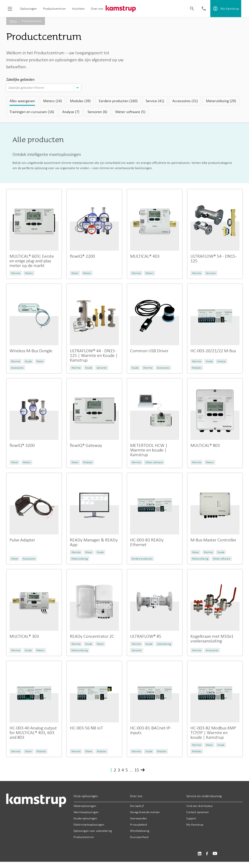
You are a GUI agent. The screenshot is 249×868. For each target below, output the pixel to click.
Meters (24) (53, 101)
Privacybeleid (138, 825)
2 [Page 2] (115, 770)
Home (13, 21)
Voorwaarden (138, 818)
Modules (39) (80, 101)
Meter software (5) (130, 112)
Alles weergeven (22, 101)
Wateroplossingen (85, 806)
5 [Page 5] (127, 770)
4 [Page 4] (123, 770)
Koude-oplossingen (85, 818)
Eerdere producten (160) (118, 101)
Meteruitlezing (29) (221, 101)
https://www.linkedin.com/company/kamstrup (199, 854)
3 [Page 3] (119, 770)
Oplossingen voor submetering (93, 831)
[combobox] (9, 88)
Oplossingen (28, 9)
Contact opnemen (198, 812)
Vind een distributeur (200, 806)
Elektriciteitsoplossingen (89, 825)
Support (191, 818)
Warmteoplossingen (86, 812)
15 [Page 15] (137, 770)
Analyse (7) (71, 112)
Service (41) (155, 101)
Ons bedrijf (137, 806)
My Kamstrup (195, 825)
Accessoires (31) (185, 101)
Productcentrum (54, 9)
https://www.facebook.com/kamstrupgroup (207, 854)
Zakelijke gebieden (20, 79)
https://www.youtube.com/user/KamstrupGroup (215, 854)
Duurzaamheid (139, 837)
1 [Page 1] (111, 770)
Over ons (97, 9)
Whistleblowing (140, 831)
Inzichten (78, 9)
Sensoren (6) (97, 112)
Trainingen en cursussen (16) (32, 112)
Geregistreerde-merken (145, 812)
